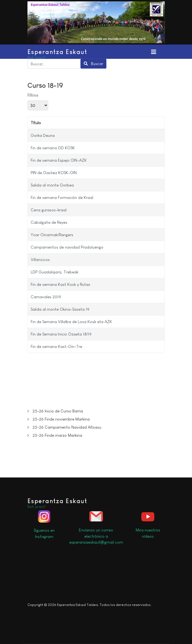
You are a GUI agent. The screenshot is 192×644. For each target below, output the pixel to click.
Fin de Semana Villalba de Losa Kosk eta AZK (71, 322)
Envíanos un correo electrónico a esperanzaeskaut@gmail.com (96, 536)
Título (36, 123)
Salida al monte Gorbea (52, 185)
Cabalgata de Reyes (49, 222)
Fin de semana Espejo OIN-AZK (59, 160)
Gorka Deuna (43, 135)
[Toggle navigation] (154, 52)
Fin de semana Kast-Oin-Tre (56, 346)
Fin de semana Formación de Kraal (62, 197)
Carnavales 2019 (46, 297)
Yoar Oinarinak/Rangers (52, 235)
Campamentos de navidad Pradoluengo (67, 247)
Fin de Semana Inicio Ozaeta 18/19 (61, 334)
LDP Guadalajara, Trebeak (55, 272)
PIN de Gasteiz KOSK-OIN (54, 173)
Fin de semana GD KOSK (53, 148)
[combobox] (54, 64)
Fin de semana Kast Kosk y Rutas (60, 284)
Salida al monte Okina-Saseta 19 (60, 309)
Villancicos (40, 260)
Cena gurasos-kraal (49, 210)
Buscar (93, 64)
